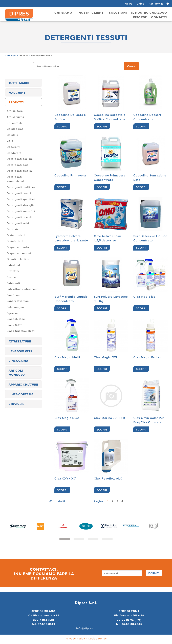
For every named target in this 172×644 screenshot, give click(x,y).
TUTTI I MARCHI (20, 83)
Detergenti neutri (19, 193)
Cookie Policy (97, 638)
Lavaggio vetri (21, 351)
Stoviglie (16, 404)
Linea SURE (15, 325)
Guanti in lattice (18, 259)
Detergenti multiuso (21, 187)
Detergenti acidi (18, 165)
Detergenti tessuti (42, 55)
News (128, 3)
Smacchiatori (16, 319)
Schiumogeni (16, 307)
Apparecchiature (23, 384)
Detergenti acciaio (20, 159)
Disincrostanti (17, 235)
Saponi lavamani (18, 301)
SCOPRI (62, 126)
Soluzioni (118, 12)
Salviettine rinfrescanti (23, 289)
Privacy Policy (75, 638)
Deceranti (14, 147)
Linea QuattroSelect (21, 331)
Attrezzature (20, 341)
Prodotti (24, 55)
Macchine (17, 92)
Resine (11, 277)
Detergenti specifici (21, 199)
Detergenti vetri (18, 223)
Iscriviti (154, 573)
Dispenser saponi (19, 253)
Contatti (159, 17)
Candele (12, 135)
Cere (10, 141)
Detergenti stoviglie (21, 205)
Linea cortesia (21, 394)
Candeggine (15, 129)
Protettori (14, 271)
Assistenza (156, 3)
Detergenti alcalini (20, 171)
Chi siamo (63, 12)
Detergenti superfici (21, 211)
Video (141, 3)
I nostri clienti (91, 12)
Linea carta (18, 361)
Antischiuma (15, 117)
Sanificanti (14, 295)
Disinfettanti (16, 241)
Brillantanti (14, 123)
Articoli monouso (17, 373)
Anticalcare (15, 111)
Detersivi (13, 229)
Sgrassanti (14, 313)
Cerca (131, 66)
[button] (65, 539)
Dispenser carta (18, 247)
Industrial (13, 265)
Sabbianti (13, 283)
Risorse (140, 17)
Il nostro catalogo (149, 12)
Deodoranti (15, 153)
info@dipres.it (86, 628)
